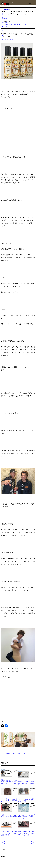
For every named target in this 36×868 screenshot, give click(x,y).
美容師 (19, 754)
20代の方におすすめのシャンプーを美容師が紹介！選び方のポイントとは (26, 817)
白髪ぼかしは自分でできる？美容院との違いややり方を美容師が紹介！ (26, 783)
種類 (14, 754)
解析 (25, 754)
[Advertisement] (18, 131)
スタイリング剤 (6, 754)
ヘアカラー (4, 778)
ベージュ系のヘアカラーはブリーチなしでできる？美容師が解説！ (9, 800)
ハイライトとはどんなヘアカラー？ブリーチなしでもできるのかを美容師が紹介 (9, 833)
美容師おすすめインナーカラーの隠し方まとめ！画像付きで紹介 (9, 817)
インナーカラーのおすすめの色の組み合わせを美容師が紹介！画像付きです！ (26, 800)
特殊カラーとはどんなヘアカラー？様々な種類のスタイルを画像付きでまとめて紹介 (26, 833)
